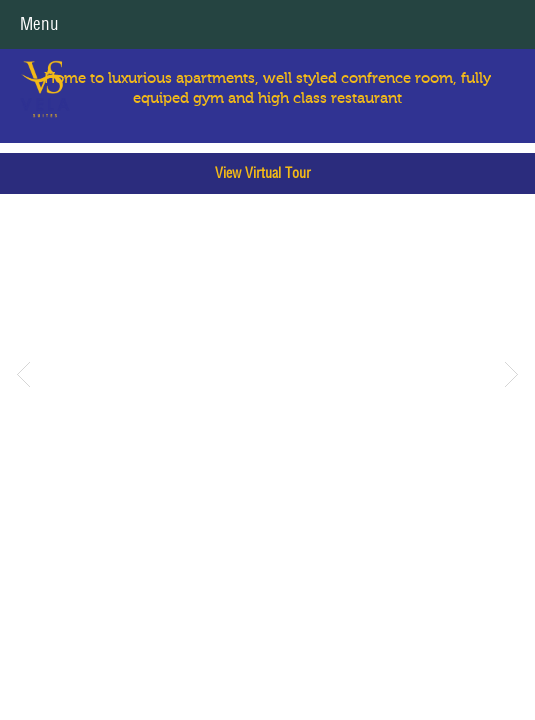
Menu (39, 24)
